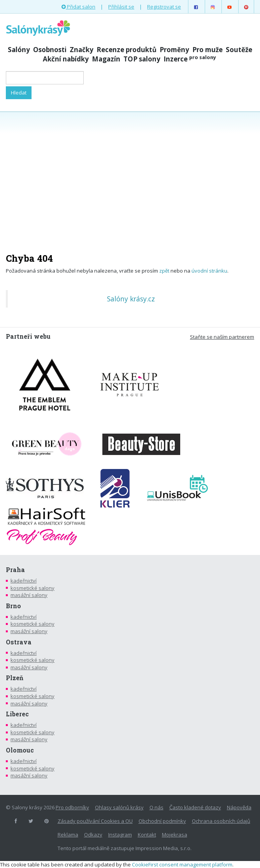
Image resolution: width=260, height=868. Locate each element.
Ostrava (19, 642)
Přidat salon (78, 7)
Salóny (19, 50)
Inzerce (190, 59)
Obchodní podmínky (162, 821)
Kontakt (147, 835)
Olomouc (20, 750)
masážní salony (29, 595)
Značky (82, 50)
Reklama (68, 835)
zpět (164, 271)
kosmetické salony (32, 588)
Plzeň (15, 678)
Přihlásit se (121, 7)
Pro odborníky (72, 807)
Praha (15, 570)
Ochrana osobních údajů (221, 821)
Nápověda (239, 807)
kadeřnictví (24, 581)
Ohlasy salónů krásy (119, 807)
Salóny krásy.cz (131, 299)
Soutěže (239, 50)
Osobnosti (50, 50)
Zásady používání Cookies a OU (95, 821)
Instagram (120, 835)
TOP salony (142, 59)
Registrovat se (164, 7)
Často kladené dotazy (195, 807)
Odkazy (93, 835)
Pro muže (207, 50)
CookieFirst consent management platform (182, 864)
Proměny (174, 50)
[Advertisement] (130, 178)
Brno (13, 606)
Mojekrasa (175, 835)
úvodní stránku (209, 271)
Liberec (17, 714)
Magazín (106, 59)
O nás (156, 807)
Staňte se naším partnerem (222, 337)
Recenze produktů (126, 50)
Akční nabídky (66, 59)
